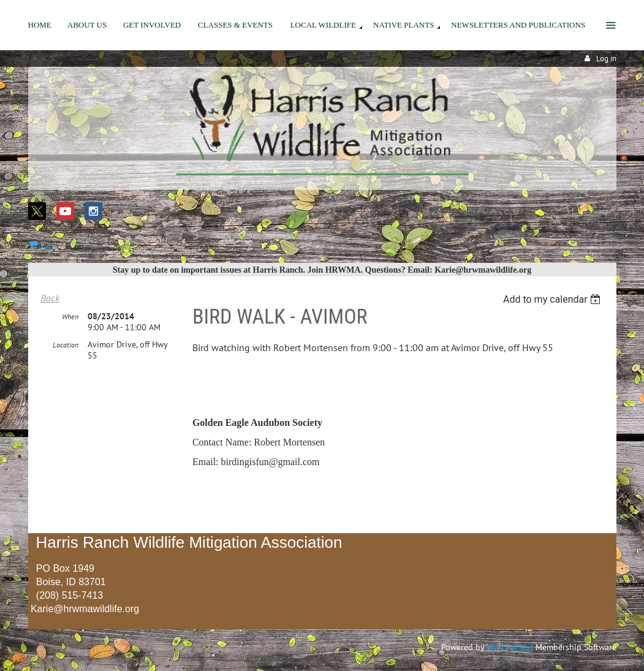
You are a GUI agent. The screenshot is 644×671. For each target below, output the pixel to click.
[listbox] (554, 299)
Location (66, 345)
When (70, 317)
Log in (606, 59)
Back (50, 298)
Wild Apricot (510, 647)
